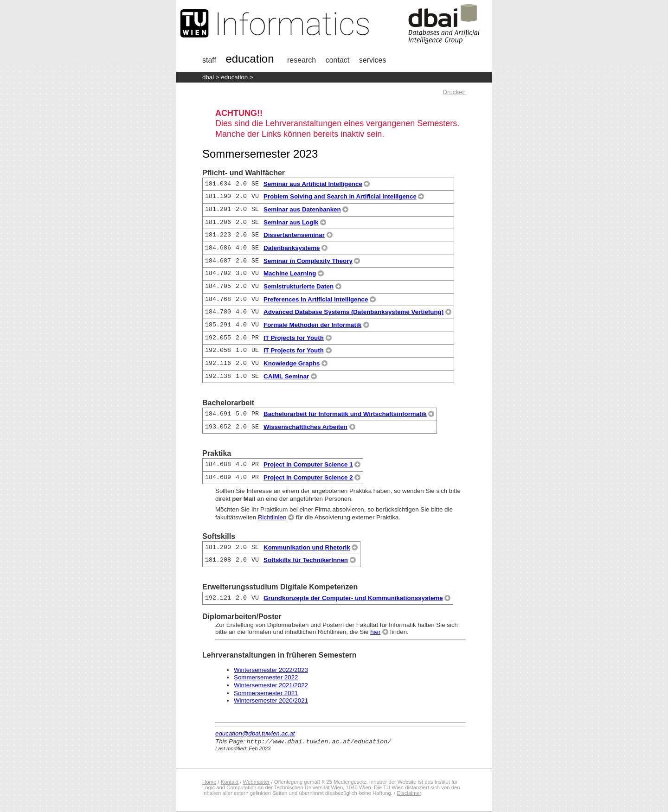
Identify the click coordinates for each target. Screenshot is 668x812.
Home (209, 782)
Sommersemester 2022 (266, 677)
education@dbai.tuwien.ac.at (255, 733)
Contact (338, 60)
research (302, 60)
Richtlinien (272, 517)
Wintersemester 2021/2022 (271, 685)
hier (375, 632)
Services (373, 60)
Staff (209, 60)
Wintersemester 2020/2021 (271, 700)
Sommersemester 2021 (266, 693)
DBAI (208, 77)
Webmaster (257, 782)
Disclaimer (409, 793)
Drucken (454, 92)
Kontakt (230, 782)
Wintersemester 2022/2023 (271, 670)
